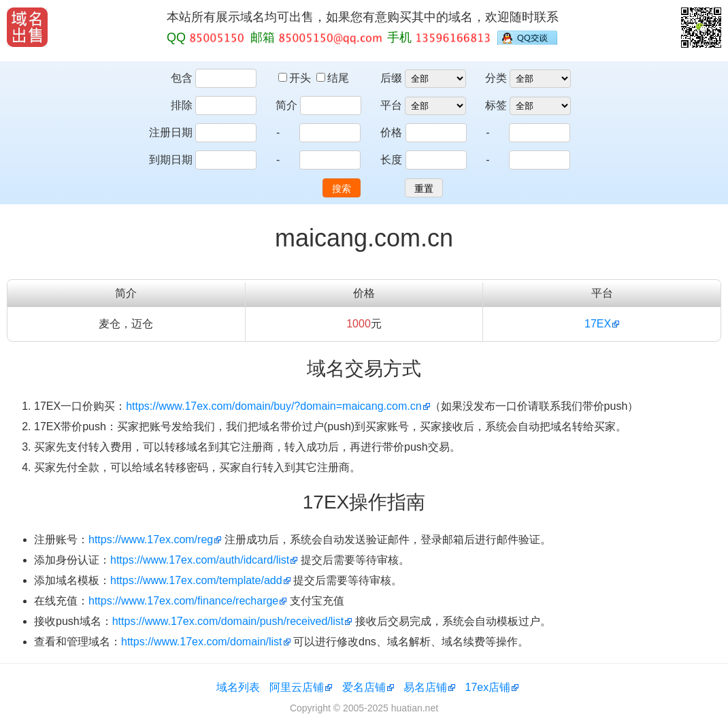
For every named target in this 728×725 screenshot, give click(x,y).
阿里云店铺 (297, 687)
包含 (182, 78)
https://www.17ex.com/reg (151, 539)
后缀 (391, 78)
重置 (424, 189)
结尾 (333, 78)
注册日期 (171, 132)
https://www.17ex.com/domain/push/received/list (228, 621)
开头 (296, 78)
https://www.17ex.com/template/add (196, 580)
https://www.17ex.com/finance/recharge (183, 601)
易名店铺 (425, 687)
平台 (391, 105)
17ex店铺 (488, 687)
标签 (496, 105)
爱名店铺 (364, 687)
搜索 (342, 189)
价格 (391, 132)
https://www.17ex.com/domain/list (202, 642)
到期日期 (171, 160)
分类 (496, 78)
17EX (598, 324)
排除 (182, 105)
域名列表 (238, 687)
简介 (286, 105)
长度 (391, 160)
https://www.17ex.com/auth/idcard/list (200, 560)
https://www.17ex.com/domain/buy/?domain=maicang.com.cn (274, 406)
